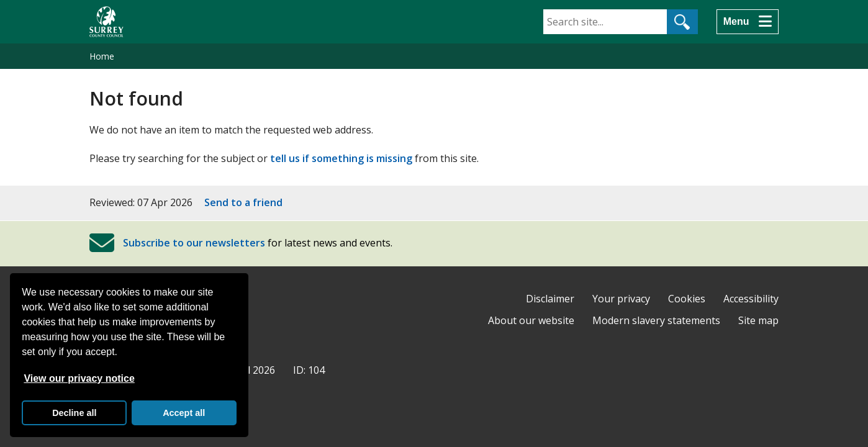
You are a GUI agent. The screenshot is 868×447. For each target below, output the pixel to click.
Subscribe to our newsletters (194, 243)
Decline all (74, 413)
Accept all (184, 413)
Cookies (687, 299)
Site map (758, 320)
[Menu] (748, 22)
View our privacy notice (79, 378)
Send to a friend (243, 202)
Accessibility (751, 299)
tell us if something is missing (341, 158)
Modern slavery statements (656, 320)
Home (102, 56)
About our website (531, 320)
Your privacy (621, 299)
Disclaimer (550, 299)
